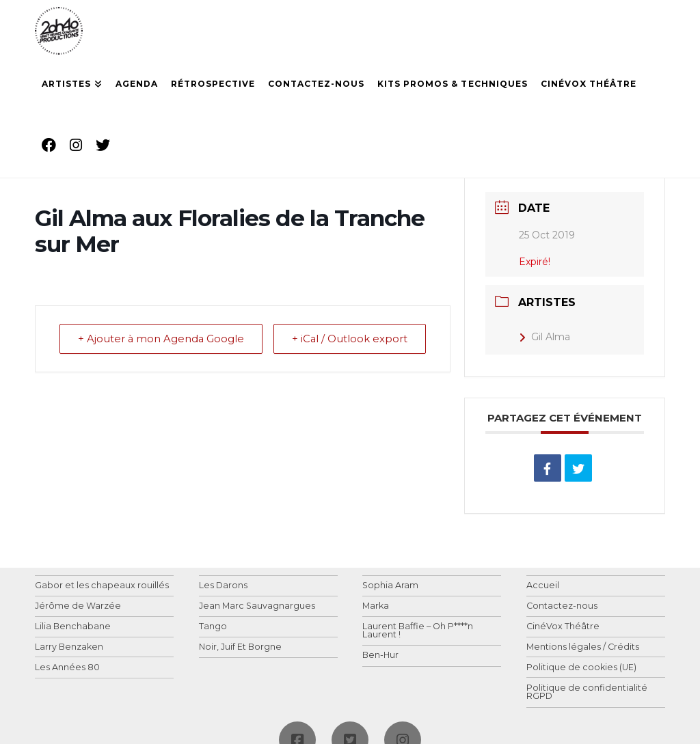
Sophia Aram (390, 586)
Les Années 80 (67, 668)
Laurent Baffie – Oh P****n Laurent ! (418, 631)
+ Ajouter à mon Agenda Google (133, 348)
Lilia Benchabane (73, 627)
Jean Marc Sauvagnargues (257, 606)
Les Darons (223, 586)
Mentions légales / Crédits (583, 647)
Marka (376, 606)
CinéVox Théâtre (563, 627)
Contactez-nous (562, 606)
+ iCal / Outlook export (393, 348)
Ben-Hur (380, 656)
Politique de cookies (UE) (581, 668)
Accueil (543, 586)
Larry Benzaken (69, 647)
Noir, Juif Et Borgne (240, 647)
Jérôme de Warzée (78, 606)
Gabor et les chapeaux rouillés (102, 586)
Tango (213, 627)
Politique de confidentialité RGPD (587, 692)
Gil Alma (544, 337)
